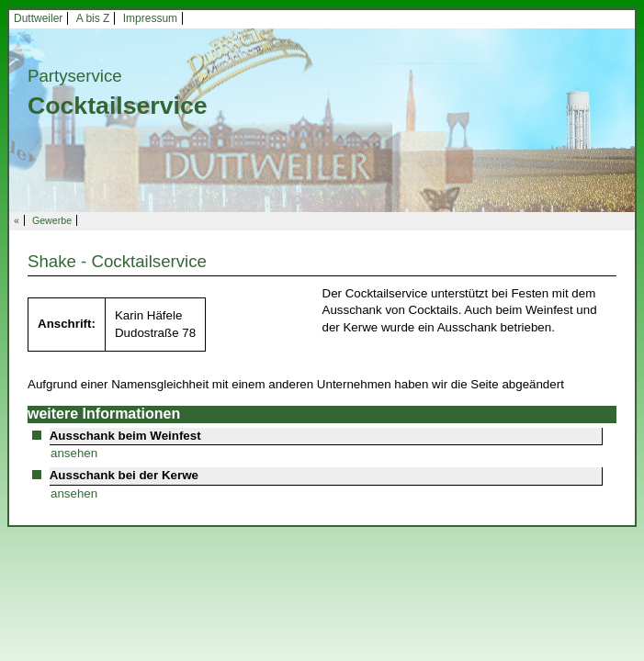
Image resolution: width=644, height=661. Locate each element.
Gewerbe (52, 220)
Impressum (150, 18)
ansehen (74, 453)
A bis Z (93, 18)
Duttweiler (38, 18)
